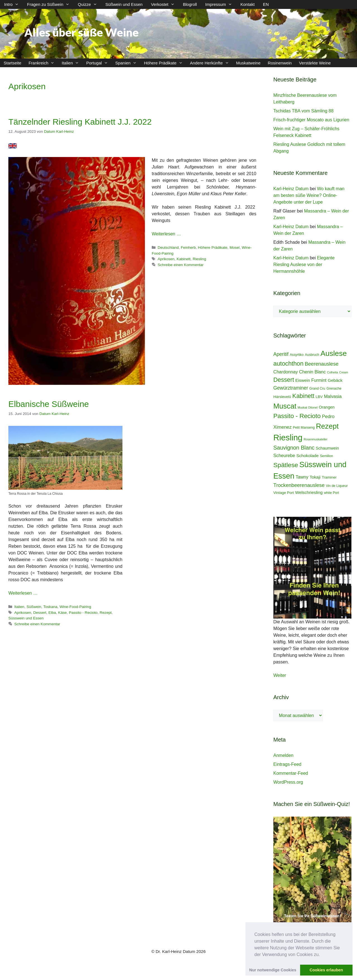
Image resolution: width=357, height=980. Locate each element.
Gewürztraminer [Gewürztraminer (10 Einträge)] (291, 388)
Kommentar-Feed (291, 773)
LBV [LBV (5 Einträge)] (319, 397)
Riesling (199, 259)
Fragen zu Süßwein (50, 4)
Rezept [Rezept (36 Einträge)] (327, 426)
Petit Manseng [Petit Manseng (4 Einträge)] (304, 428)
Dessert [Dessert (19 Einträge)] (284, 380)
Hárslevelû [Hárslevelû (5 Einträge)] (282, 397)
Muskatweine (249, 63)
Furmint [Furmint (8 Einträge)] (319, 380)
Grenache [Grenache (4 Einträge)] (334, 388)
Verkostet (165, 4)
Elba (52, 613)
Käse (62, 613)
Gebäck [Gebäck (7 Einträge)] (335, 380)
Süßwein (34, 607)
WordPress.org (288, 782)
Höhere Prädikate (165, 63)
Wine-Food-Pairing (75, 607)
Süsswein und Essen (26, 618)
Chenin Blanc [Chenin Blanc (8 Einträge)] (312, 372)
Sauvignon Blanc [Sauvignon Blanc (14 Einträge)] (294, 448)
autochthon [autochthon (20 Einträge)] (288, 364)
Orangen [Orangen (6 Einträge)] (327, 407)
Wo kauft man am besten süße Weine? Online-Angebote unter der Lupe (309, 195)
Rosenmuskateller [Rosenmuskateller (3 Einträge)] (316, 439)
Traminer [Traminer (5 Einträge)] (329, 477)
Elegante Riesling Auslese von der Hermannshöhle (304, 265)
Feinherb (188, 248)
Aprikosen (166, 259)
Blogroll (190, 4)
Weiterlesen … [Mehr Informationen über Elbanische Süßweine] (23, 593)
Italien (72, 63)
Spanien (128, 63)
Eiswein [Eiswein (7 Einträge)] (303, 380)
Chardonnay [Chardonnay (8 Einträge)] (286, 372)
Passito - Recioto (83, 613)
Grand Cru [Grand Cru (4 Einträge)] (317, 388)
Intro (14, 4)
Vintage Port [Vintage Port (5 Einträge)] (284, 493)
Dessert (40, 613)
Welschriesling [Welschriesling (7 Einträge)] (309, 492)
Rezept (106, 613)
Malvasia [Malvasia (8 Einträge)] (333, 396)
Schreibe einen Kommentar (181, 265)
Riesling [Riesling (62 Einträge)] (288, 437)
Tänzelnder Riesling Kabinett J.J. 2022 (80, 122)
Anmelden (283, 755)
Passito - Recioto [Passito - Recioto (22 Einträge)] (297, 416)
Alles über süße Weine (81, 32)
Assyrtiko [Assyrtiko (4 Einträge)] (297, 355)
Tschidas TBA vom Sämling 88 (303, 111)
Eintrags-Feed (287, 764)
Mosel (235, 248)
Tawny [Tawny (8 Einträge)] (302, 477)
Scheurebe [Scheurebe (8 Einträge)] (284, 455)
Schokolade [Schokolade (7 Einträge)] (307, 456)
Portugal (99, 63)
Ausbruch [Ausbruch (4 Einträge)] (312, 355)
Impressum (221, 4)
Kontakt (248, 4)
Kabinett (184, 259)
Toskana (50, 607)
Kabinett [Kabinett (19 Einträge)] (303, 396)
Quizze (90, 4)
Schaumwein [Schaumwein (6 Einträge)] (327, 448)
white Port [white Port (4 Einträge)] (331, 493)
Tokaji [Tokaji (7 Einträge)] (315, 477)
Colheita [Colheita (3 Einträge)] (333, 372)
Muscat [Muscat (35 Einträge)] (285, 406)
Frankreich (43, 63)
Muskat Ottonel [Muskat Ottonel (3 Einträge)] (308, 407)
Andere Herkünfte (211, 63)
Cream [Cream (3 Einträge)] (344, 372)
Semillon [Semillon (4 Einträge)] (326, 456)
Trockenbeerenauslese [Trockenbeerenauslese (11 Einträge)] (299, 485)
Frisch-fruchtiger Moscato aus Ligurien (311, 120)
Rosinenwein (280, 63)
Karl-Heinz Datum (291, 189)
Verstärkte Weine (315, 63)
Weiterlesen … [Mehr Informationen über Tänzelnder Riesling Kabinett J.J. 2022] (166, 234)
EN (266, 4)
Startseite (12, 63)
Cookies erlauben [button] (326, 970)
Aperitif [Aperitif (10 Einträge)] (281, 354)
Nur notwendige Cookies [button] (273, 970)
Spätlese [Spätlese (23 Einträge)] (286, 465)
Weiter (280, 675)
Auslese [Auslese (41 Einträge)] (334, 353)
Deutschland (168, 248)
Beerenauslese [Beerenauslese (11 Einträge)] (322, 364)
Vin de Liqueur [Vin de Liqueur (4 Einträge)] (337, 486)
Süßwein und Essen (124, 4)
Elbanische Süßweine (49, 404)
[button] (322, 955)
